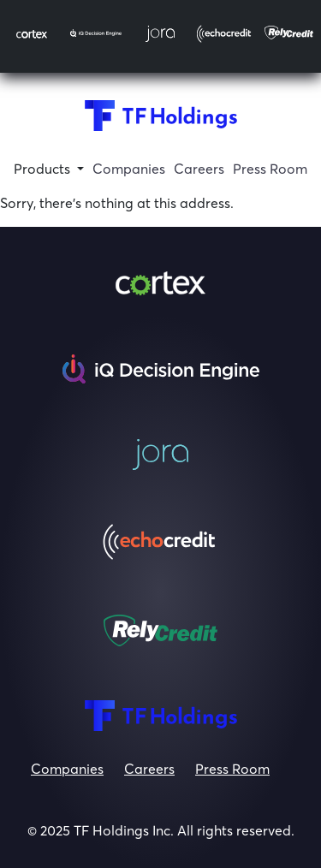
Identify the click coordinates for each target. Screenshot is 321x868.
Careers (149, 769)
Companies (67, 769)
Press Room (232, 769)
